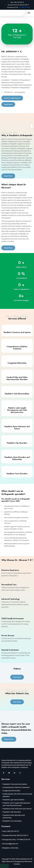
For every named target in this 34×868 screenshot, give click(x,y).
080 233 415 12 (19, 2)
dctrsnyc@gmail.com (10, 844)
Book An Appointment (12, 98)
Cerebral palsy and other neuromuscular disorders (17, 795)
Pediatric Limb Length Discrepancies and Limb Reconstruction (16, 804)
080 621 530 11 (24, 5)
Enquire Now (9, 739)
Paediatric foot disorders (12, 821)
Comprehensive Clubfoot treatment (16, 787)
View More (17, 677)
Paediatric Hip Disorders (12, 812)
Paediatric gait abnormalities (13, 800)
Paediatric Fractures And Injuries (15, 784)
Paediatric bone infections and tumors (17, 809)
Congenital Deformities (11, 791)
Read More (8, 104)
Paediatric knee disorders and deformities (14, 816)
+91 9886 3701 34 (24, 7)
